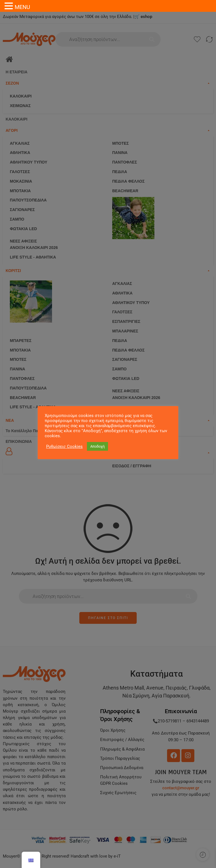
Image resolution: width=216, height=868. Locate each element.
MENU (22, 7)
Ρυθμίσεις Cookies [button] (64, 447)
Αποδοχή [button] (97, 446)
